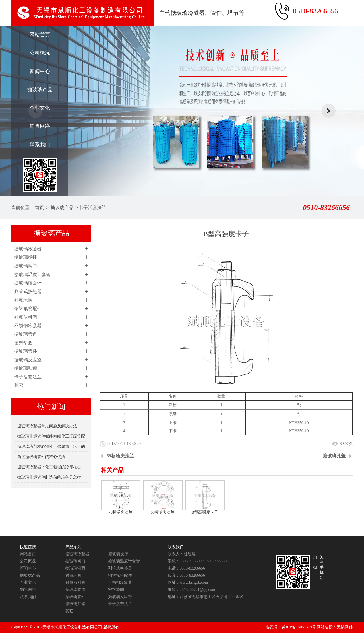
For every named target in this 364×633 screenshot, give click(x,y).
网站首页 (40, 35)
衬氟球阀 (23, 300)
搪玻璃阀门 (26, 266)
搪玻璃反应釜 (28, 360)
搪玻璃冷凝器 (28, 249)
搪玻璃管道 (26, 334)
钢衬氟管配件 (28, 309)
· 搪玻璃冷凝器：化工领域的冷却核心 (48, 467)
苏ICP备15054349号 (299, 627)
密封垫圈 (23, 343)
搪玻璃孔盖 (334, 456)
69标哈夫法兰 (120, 456)
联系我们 (40, 145)
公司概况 (40, 53)
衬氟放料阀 (26, 317)
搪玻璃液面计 (28, 283)
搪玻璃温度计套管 (32, 274)
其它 (19, 385)
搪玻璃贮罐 (26, 368)
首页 (40, 208)
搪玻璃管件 (26, 351)
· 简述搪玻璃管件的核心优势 (40, 457)
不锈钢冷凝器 (28, 326)
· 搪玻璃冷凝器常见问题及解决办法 (46, 426)
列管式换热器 (28, 291)
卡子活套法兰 (92, 208)
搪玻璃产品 (40, 90)
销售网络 (40, 126)
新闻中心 (40, 71)
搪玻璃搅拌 (26, 257)
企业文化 (40, 108)
